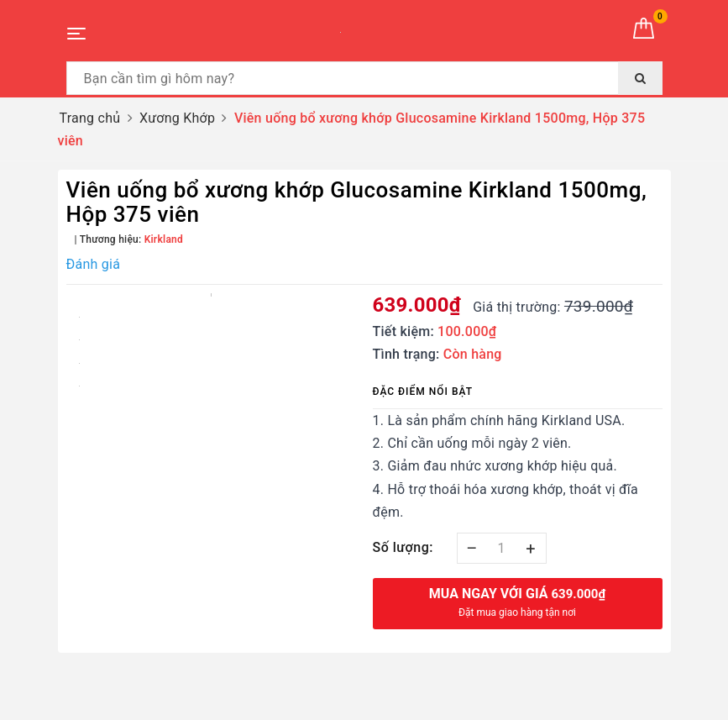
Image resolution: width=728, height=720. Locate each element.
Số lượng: (403, 547)
